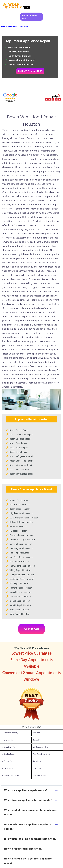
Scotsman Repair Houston (22, 579)
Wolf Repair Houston (19, 562)
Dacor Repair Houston (20, 505)
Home (3, 27)
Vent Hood (24, 27)
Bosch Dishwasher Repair (21, 435)
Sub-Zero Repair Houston (21, 557)
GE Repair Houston (18, 527)
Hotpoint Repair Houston (21, 522)
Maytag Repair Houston (21, 544)
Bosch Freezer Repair (19, 430)
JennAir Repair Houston (20, 605)
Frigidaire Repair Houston (21, 513)
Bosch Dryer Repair (18, 443)
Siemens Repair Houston (21, 588)
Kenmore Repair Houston (21, 535)
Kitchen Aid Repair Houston (22, 540)
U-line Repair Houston (20, 601)
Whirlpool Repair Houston (22, 575)
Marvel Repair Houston (20, 592)
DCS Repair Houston (19, 584)
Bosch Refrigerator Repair (21, 457)
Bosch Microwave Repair (21, 465)
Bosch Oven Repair (18, 452)
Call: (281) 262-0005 (30, 71)
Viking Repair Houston (20, 570)
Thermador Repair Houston (22, 566)
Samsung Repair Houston (21, 549)
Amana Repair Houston (20, 500)
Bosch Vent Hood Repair (21, 461)
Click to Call (32, 629)
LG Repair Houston (18, 531)
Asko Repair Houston (19, 610)
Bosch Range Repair (19, 448)
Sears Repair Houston (20, 553)
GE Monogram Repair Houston (24, 518)
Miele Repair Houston (20, 614)
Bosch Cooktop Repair (20, 439)
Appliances (12, 27)
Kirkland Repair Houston (21, 597)
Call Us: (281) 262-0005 (29, 17)
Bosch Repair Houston (20, 509)
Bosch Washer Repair (19, 470)
